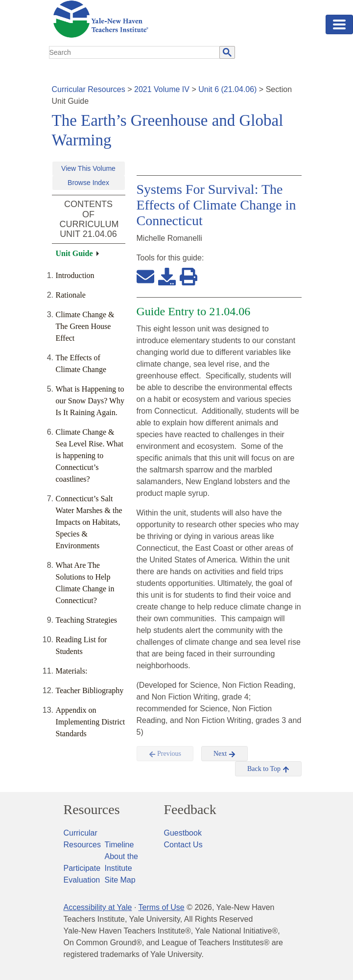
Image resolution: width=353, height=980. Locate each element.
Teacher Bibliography (90, 690)
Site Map (120, 880)
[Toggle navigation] (339, 24)
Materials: (72, 671)
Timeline (119, 845)
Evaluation (82, 880)
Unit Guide (74, 253)
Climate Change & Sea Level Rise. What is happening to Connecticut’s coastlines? (90, 455)
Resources (92, 810)
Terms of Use (161, 907)
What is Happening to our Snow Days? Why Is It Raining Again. (90, 401)
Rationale (71, 295)
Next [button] (224, 754)
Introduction (75, 275)
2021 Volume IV (162, 89)
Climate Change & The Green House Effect (85, 326)
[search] (135, 52)
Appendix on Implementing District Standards (91, 722)
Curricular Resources (89, 89)
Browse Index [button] (88, 183)
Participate (82, 868)
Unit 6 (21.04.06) (227, 89)
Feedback (190, 810)
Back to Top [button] (268, 769)
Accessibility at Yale (98, 907)
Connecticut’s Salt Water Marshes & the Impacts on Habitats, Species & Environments (89, 522)
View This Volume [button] (88, 168)
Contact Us (183, 845)
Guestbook (183, 833)
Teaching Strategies (87, 620)
